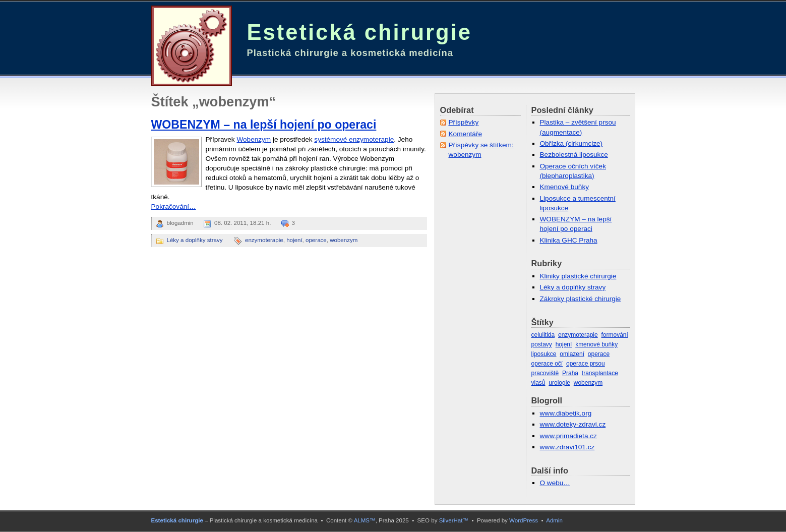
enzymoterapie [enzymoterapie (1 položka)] (578, 335)
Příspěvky (464, 122)
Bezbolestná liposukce (574, 155)
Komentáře (466, 134)
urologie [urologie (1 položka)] (559, 383)
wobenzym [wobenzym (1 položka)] (588, 383)
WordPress (524, 520)
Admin (554, 520)
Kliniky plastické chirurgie (578, 276)
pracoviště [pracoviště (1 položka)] (545, 373)
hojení (294, 240)
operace (316, 240)
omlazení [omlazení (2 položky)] (572, 354)
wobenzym (344, 240)
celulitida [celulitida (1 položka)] (543, 335)
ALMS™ (365, 520)
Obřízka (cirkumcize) (571, 143)
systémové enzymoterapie (354, 139)
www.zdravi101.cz (567, 447)
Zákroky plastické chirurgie (581, 299)
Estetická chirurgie (359, 32)
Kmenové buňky (564, 187)
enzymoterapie (264, 240)
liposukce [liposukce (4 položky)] (544, 354)
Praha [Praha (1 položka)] (570, 373)
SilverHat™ (454, 520)
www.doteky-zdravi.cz (573, 424)
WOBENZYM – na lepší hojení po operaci (264, 125)
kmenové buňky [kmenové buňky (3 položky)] (596, 344)
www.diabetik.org (566, 413)
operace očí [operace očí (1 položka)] (547, 364)
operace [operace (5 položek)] (599, 354)
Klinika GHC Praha (569, 240)
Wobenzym (254, 139)
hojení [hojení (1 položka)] (564, 344)
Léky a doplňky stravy (195, 240)
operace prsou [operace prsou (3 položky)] (586, 364)
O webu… (555, 483)
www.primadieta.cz (568, 436)
